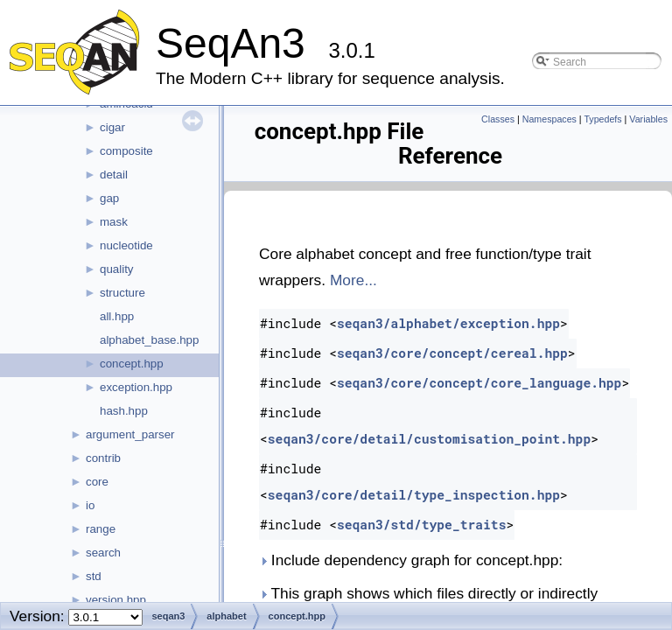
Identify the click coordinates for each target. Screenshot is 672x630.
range (101, 529)
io (90, 505)
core (97, 482)
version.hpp (116, 600)
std (94, 576)
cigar (112, 127)
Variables (648, 119)
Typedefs (602, 119)
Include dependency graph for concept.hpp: (411, 560)
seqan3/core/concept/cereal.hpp (452, 353)
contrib (103, 458)
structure (122, 293)
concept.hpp (132, 364)
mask (114, 222)
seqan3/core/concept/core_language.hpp (479, 383)
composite (126, 151)
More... (353, 280)
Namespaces (549, 119)
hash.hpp (124, 411)
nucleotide (126, 245)
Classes (498, 119)
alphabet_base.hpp (149, 340)
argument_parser (130, 434)
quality (117, 269)
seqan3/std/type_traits (422, 525)
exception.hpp (136, 387)
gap (109, 198)
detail (114, 175)
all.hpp (117, 316)
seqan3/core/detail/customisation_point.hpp (429, 439)
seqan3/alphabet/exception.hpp (448, 323)
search (103, 553)
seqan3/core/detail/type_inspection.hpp (414, 495)
